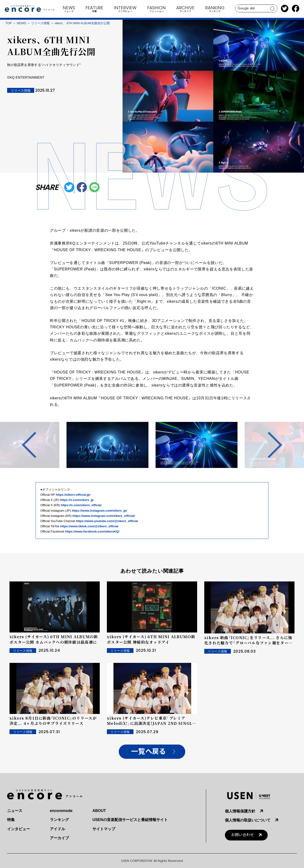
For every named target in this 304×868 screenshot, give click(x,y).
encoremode (61, 811)
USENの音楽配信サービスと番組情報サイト (130, 820)
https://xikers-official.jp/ (73, 495)
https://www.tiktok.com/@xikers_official (89, 526)
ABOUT (99, 811)
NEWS (21, 23)
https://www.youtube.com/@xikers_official (107, 521)
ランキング (59, 820)
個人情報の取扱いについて (248, 820)
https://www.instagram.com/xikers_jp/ (99, 511)
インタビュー (19, 829)
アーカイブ (59, 838)
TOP (9, 23)
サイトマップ (104, 829)
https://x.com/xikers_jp (77, 500)
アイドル (57, 829)
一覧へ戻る (148, 752)
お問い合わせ (242, 835)
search (273, 9)
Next (269, 445)
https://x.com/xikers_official (81, 505)
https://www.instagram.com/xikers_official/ (104, 516)
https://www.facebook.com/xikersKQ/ (92, 531)
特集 (11, 820)
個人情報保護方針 (240, 811)
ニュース (15, 811)
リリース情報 (40, 23)
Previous (35, 445)
